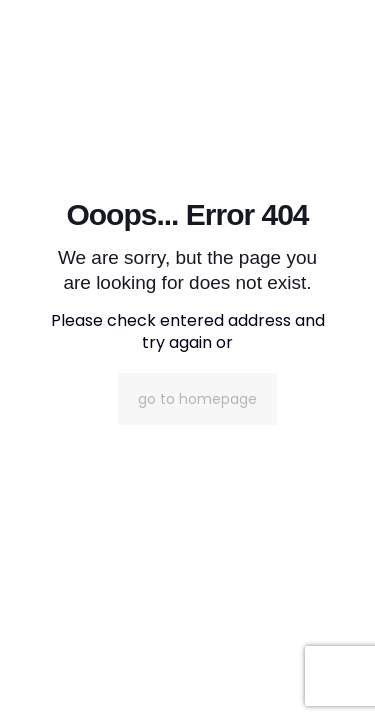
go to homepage (197, 399)
